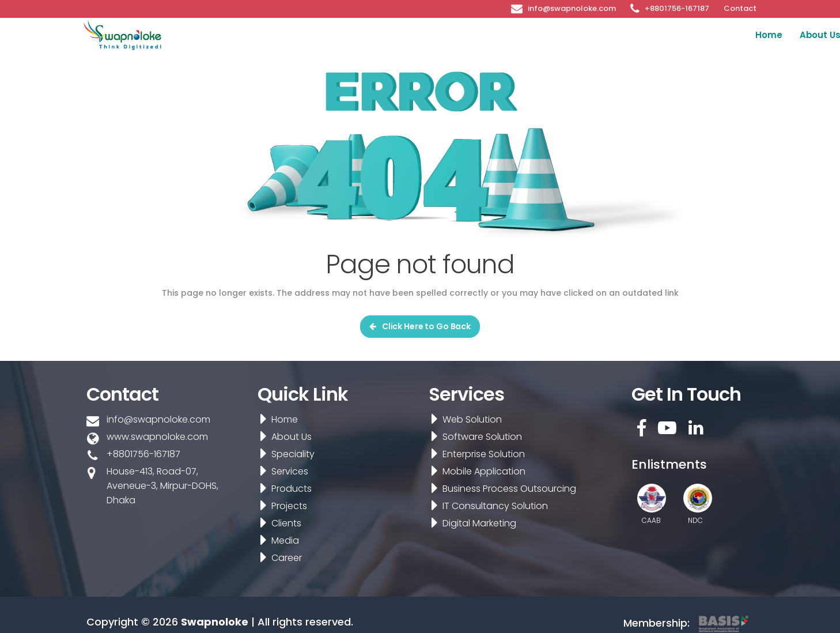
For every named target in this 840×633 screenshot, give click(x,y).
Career (783, 35)
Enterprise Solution (474, 454)
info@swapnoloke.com (572, 7)
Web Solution (463, 419)
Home (347, 35)
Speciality (468, 35)
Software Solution (473, 437)
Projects (632, 35)
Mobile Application (475, 471)
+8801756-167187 (677, 7)
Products (578, 35)
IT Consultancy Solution (486, 506)
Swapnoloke (215, 622)
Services (524, 35)
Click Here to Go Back (420, 326)
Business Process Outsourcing (500, 489)
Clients (681, 35)
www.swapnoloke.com (157, 437)
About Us (398, 35)
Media (728, 35)
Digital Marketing (470, 523)
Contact (740, 7)
